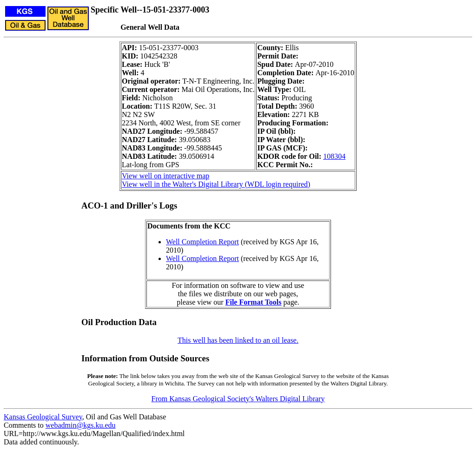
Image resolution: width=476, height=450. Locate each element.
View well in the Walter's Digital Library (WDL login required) (216, 184)
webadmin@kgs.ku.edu (81, 425)
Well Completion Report (202, 242)
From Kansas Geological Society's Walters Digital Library (238, 399)
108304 (334, 156)
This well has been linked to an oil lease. (238, 340)
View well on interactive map (165, 176)
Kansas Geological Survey (43, 417)
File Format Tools (254, 302)
